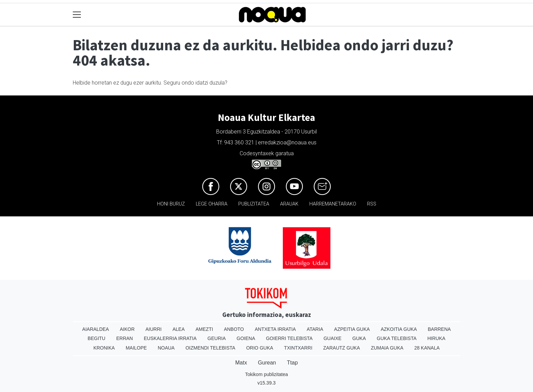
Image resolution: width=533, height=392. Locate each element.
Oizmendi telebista (211, 348)
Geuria (217, 338)
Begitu (97, 338)
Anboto (234, 329)
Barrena (439, 329)
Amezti (204, 329)
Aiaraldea (96, 329)
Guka (359, 338)
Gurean (267, 363)
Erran (125, 338)
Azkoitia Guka (399, 329)
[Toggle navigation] (77, 15)
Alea (178, 329)
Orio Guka (260, 348)
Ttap (292, 363)
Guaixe (333, 338)
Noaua (166, 348)
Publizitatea (254, 204)
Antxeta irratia (276, 329)
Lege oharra (212, 204)
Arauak (289, 204)
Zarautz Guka (342, 348)
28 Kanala (427, 348)
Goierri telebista (289, 338)
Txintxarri (298, 348)
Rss (372, 204)
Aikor (127, 329)
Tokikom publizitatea (266, 374)
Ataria (315, 329)
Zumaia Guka (387, 348)
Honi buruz (171, 204)
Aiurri (153, 329)
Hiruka (436, 338)
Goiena (246, 338)
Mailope (136, 348)
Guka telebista (397, 338)
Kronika (104, 348)
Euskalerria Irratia (170, 338)
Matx (241, 363)
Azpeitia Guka (352, 329)
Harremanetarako (333, 204)
